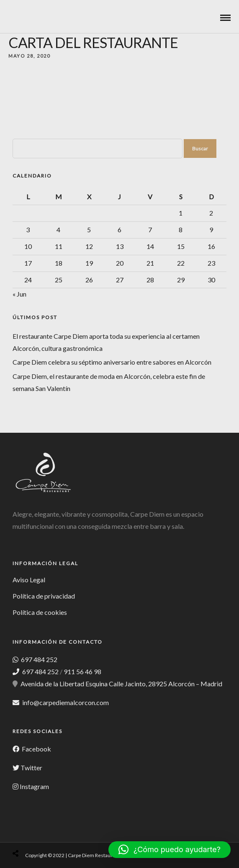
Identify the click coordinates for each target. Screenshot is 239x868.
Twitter (31, 768)
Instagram (34, 786)
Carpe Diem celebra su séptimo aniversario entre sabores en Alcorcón (112, 362)
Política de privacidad (44, 596)
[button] (170, 850)
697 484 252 (39, 659)
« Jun (19, 294)
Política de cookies (40, 612)
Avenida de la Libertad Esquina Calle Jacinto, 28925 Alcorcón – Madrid (121, 684)
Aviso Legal (29, 580)
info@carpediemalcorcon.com (66, 702)
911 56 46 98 (82, 671)
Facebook (36, 749)
